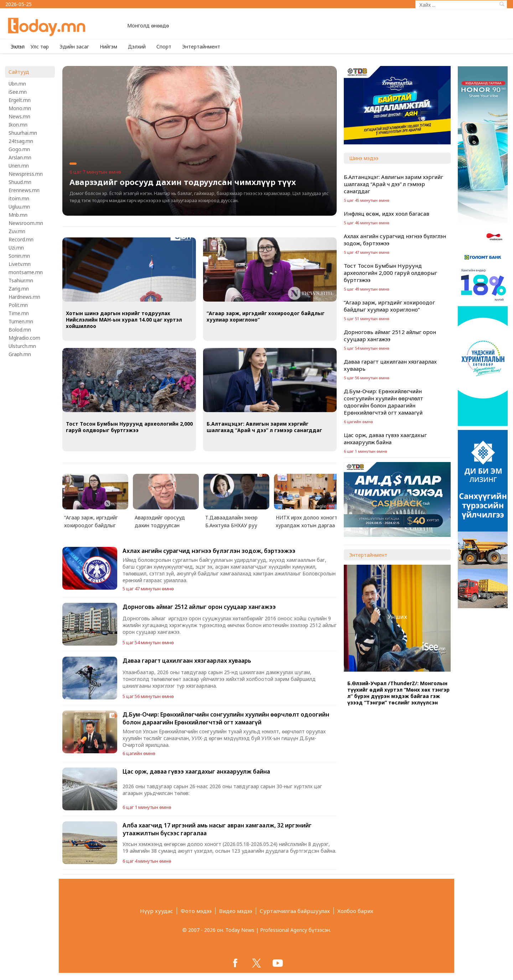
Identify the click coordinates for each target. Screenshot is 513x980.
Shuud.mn (20, 182)
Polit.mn (18, 305)
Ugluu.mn (19, 207)
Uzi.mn (16, 248)
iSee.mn (18, 92)
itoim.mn (19, 198)
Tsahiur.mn (21, 280)
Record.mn (21, 239)
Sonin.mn (19, 256)
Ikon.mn (18, 125)
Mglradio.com (24, 338)
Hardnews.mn (24, 297)
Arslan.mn (20, 157)
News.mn (19, 116)
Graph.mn (20, 354)
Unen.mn (19, 166)
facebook (235, 963)
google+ (278, 963)
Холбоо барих (355, 911)
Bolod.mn (20, 330)
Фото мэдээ (196, 911)
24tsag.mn (21, 141)
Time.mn (19, 313)
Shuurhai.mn (23, 133)
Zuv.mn (17, 231)
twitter (256, 963)
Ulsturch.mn (22, 346)
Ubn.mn (17, 84)
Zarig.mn (19, 289)
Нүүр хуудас (157, 911)
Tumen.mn (21, 321)
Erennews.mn (24, 190)
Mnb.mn (18, 215)
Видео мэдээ (236, 911)
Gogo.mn (19, 149)
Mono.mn (20, 108)
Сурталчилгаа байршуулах (295, 911)
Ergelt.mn (20, 100)
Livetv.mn (20, 264)
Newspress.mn (26, 174)
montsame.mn (26, 272)
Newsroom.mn (26, 223)
